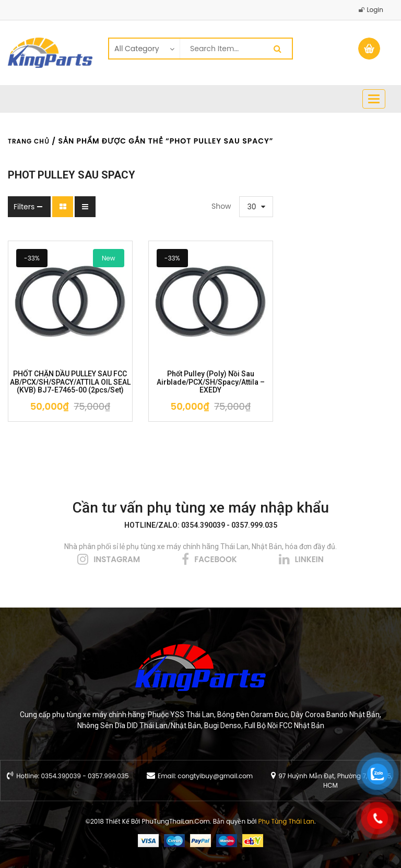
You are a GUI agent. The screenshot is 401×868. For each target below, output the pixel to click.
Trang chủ (29, 141)
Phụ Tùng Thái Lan (286, 821)
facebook (215, 559)
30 (252, 207)
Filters (24, 207)
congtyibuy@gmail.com (215, 776)
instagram (117, 559)
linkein (309, 559)
